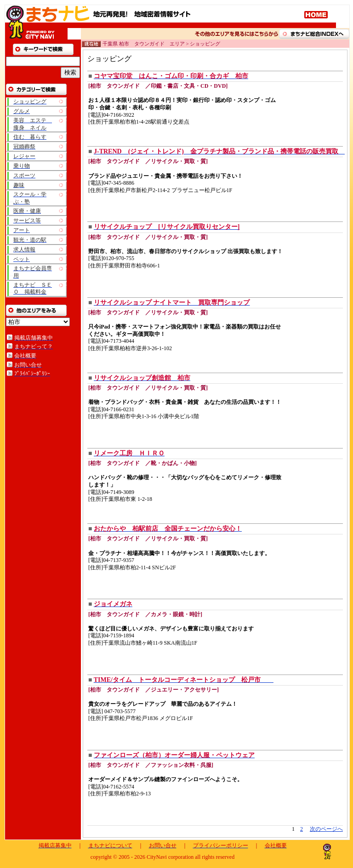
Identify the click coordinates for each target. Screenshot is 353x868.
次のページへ (326, 829)
